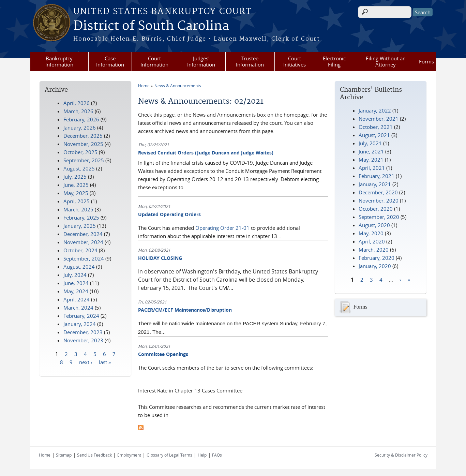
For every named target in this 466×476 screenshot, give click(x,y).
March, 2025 (78, 209)
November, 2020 (379, 200)
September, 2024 (84, 258)
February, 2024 (81, 316)
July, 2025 (75, 177)
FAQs (217, 455)
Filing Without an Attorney (386, 61)
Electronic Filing (334, 61)
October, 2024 (80, 250)
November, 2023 (83, 340)
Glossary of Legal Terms (169, 455)
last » (105, 362)
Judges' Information (201, 61)
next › (86, 362)
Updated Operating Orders (169, 214)
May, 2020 (371, 233)
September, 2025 (84, 160)
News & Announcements (178, 86)
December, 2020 (378, 192)
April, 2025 (77, 201)
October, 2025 (80, 152)
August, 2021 (374, 135)
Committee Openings (163, 354)
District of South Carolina (151, 26)
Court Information (154, 61)
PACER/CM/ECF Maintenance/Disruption (185, 310)
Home (144, 86)
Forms (426, 61)
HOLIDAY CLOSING (160, 258)
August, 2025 (79, 168)
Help (202, 455)
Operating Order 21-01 (222, 228)
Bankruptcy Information (59, 61)
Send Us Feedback (94, 455)
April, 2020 (372, 241)
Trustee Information (250, 61)
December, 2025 (83, 136)
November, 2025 (83, 144)
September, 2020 (379, 217)
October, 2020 (376, 209)
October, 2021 (376, 127)
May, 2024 (76, 291)
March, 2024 (78, 308)
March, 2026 (78, 111)
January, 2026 (80, 128)
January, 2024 (80, 324)
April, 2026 (77, 103)
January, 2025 (80, 226)
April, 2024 (77, 299)
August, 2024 (79, 267)
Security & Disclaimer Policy (401, 455)
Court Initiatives (295, 61)
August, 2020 (374, 225)
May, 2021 (371, 160)
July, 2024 (75, 275)
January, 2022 (375, 110)
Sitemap (64, 455)
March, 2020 (374, 250)
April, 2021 (372, 168)
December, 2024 (83, 234)
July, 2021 (370, 143)
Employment (129, 455)
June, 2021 (371, 151)
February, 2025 (81, 218)
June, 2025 (76, 185)
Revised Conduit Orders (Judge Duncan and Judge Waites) (206, 153)
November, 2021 (379, 119)
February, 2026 (81, 119)
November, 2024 (83, 242)
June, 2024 (76, 283)
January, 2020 (375, 266)
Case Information (110, 61)
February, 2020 (377, 258)
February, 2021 (377, 176)
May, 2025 (76, 193)
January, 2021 (375, 184)
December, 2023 (83, 332)
